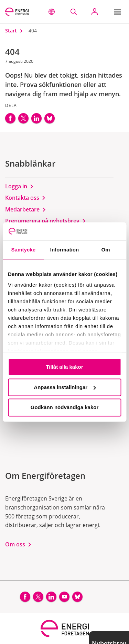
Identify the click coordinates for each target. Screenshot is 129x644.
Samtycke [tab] (23, 250)
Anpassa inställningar (65, 387)
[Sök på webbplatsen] (73, 12)
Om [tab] (106, 250)
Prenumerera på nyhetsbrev (46, 221)
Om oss (18, 544)
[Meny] (119, 12)
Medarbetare (26, 209)
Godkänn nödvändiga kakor (65, 408)
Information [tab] (65, 250)
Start (15, 31)
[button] (52, 12)
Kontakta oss (25, 198)
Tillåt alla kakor (64, 367)
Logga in (19, 186)
